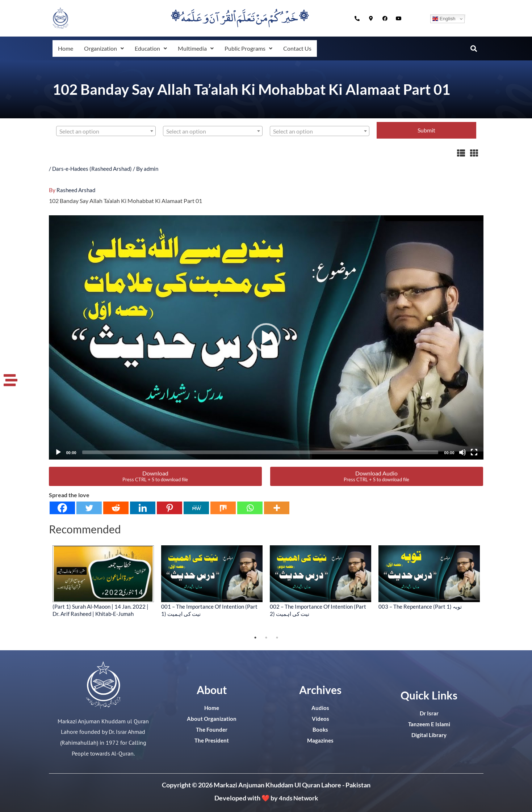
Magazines (321, 740)
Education (154, 48)
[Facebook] (62, 508)
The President (212, 740)
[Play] (58, 452)
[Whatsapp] (250, 508)
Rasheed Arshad (77, 189)
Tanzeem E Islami (429, 724)
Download (155, 476)
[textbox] (106, 131)
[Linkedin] (143, 508)
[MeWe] (196, 508)
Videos (320, 718)
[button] (106, 48)
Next (489, 588)
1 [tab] (255, 637)
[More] (277, 508)
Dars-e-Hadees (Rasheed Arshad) (94, 168)
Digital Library (429, 734)
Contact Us (306, 48)
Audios (320, 707)
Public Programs (256, 48)
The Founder (212, 729)
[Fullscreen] (474, 452)
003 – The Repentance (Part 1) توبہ (420, 606)
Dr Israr (429, 713)
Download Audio (376, 476)
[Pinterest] (169, 508)
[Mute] (462, 452)
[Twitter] (89, 508)
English (444, 19)
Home (66, 48)
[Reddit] (116, 508)
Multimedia (201, 48)
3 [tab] (277, 637)
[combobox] (106, 131)
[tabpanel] (103, 581)
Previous (43, 588)
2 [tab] (266, 637)
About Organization (212, 718)
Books (321, 729)
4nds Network (298, 798)
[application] (266, 337)
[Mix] (223, 508)
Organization (106, 48)
